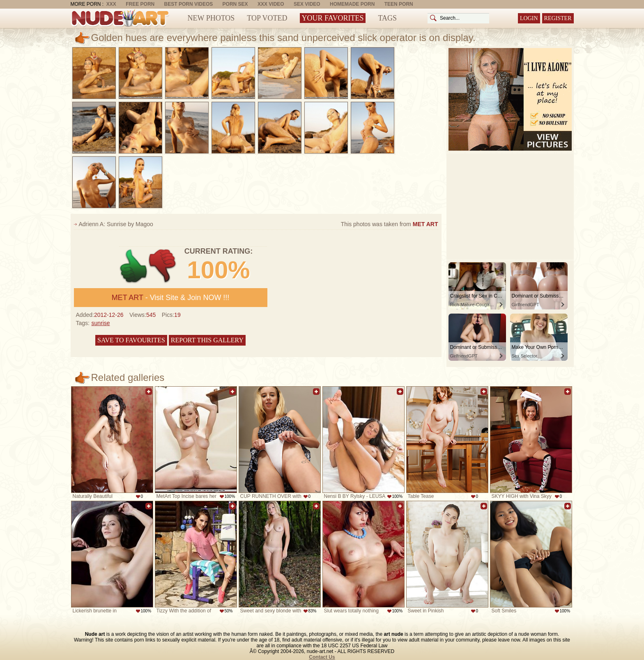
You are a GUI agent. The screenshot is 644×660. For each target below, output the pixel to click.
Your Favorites (333, 18)
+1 (134, 266)
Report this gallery (207, 340)
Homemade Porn (352, 4)
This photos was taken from (390, 224)
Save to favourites (131, 340)
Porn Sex (235, 4)
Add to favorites (149, 392)
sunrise (100, 323)
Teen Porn (399, 4)
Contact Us (322, 657)
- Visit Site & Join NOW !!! (171, 298)
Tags (387, 18)
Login (529, 18)
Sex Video (307, 4)
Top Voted (267, 18)
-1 (163, 266)
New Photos (211, 18)
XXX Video (271, 4)
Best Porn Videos (189, 4)
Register (558, 18)
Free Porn (140, 4)
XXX (111, 4)
